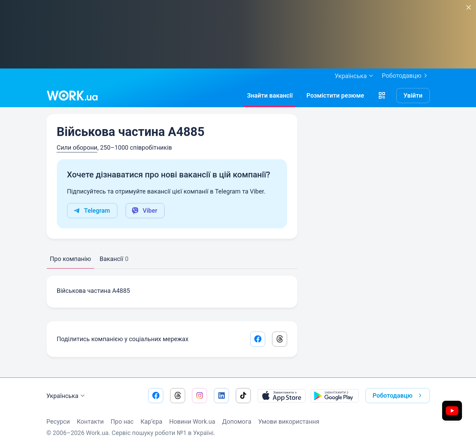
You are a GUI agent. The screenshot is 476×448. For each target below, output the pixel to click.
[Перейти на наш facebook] (156, 396)
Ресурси (58, 421)
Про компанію (70, 259)
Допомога (237, 421)
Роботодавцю (406, 76)
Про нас (122, 421)
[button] (382, 96)
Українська (67, 396)
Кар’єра (152, 421)
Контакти (90, 421)
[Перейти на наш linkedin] (221, 396)
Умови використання (289, 421)
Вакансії (114, 259)
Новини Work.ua (192, 421)
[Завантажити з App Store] (282, 396)
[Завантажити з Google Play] (335, 396)
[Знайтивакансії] (270, 96)
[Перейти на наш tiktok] (243, 396)
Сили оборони (77, 147)
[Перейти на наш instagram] (200, 396)
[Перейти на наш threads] (178, 396)
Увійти (413, 95)
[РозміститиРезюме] (335, 96)
